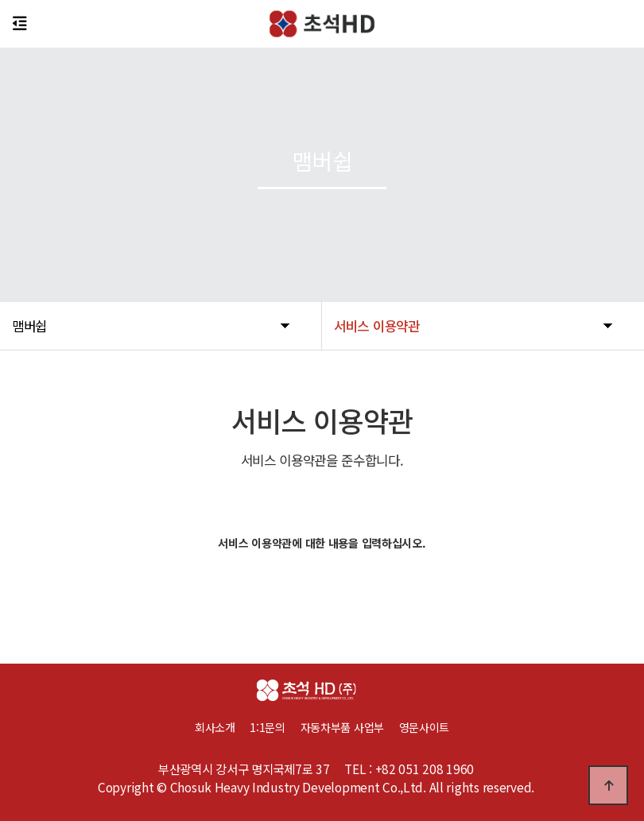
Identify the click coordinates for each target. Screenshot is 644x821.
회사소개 (215, 727)
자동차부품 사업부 (350, 727)
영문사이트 (425, 727)
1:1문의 (268, 727)
